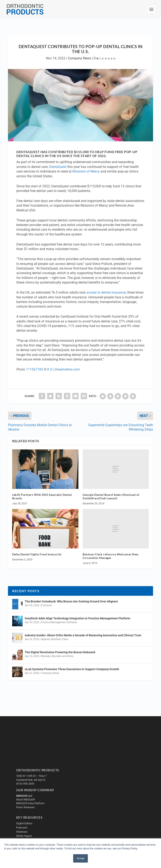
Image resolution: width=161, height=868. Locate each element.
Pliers (65, 639)
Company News (80, 58)
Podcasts (46, 605)
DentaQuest (58, 167)
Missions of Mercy (86, 171)
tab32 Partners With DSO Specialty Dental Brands (42, 496)
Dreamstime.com (67, 369)
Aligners (46, 639)
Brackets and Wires (63, 656)
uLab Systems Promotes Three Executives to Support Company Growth (72, 669)
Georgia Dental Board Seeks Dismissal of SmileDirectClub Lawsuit (111, 496)
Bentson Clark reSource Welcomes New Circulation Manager (111, 556)
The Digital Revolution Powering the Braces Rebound (60, 652)
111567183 (34, 369)
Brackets (56, 639)
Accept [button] (81, 858)
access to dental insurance (106, 292)
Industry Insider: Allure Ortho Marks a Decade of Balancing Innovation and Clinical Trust (83, 635)
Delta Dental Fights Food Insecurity (37, 554)
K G (50, 369)
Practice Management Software (59, 622)
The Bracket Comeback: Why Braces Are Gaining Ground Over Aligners (71, 601)
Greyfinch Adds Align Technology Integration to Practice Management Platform (77, 618)
